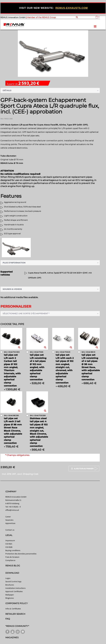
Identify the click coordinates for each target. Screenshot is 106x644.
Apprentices (10, 523)
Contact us (10, 530)
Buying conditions (13, 550)
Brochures (10, 585)
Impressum (10, 540)
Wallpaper (10, 595)
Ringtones (10, 598)
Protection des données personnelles (21, 554)
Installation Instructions (15, 588)
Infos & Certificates (13, 609)
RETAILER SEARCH (15, 614)
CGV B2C (9, 544)
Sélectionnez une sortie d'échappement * (26, 314)
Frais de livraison (12, 557)
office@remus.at (12, 510)
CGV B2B (9, 547)
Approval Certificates (14, 591)
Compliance (10, 560)
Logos (8, 578)
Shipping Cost (31, 474)
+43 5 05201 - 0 (15, 507)
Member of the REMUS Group (41, 17)
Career (8, 517)
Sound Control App (13, 581)
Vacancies (9, 520)
